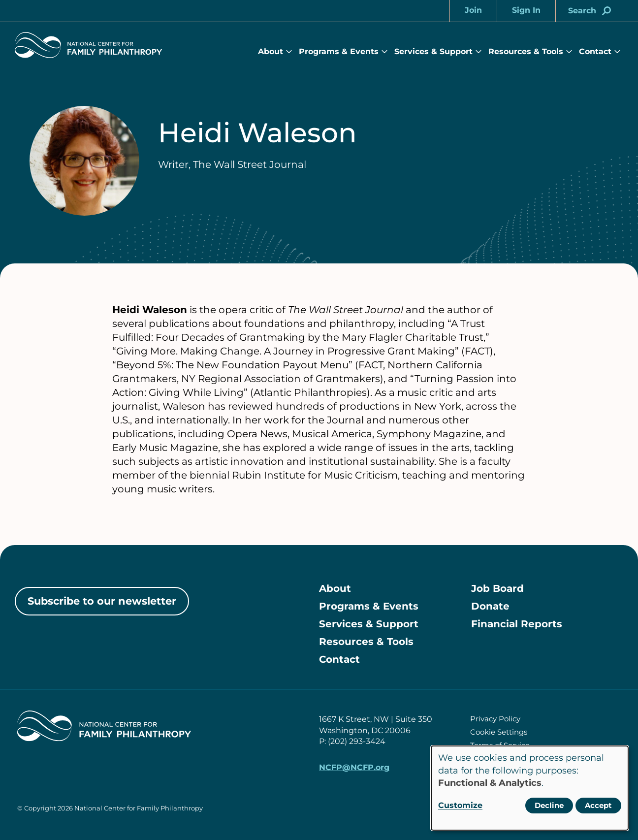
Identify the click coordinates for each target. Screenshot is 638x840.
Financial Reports (517, 624)
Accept (598, 805)
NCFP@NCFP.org (354, 767)
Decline (549, 805)
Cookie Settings (499, 732)
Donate (490, 606)
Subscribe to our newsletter (102, 601)
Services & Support (433, 51)
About (271, 51)
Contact (595, 51)
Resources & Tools (526, 51)
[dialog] (530, 788)
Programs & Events (339, 51)
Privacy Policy (495, 719)
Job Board (497, 588)
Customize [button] (460, 805)
